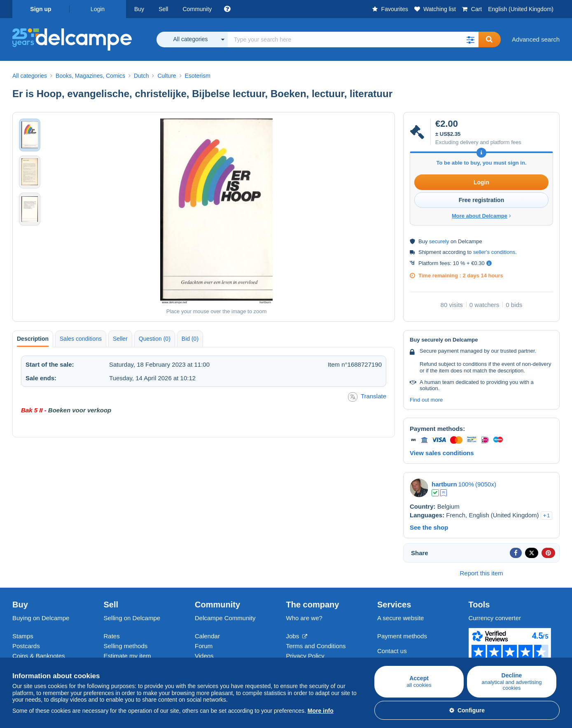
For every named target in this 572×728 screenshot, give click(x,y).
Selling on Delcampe (132, 618)
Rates (112, 636)
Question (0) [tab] (155, 339)
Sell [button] (163, 9)
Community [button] (197, 9)
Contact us (392, 651)
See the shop (429, 527)
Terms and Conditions (316, 646)
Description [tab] (33, 339)
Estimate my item (127, 656)
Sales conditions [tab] (81, 339)
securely (439, 241)
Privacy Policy (305, 656)
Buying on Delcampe (41, 618)
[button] (470, 40)
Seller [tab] (120, 339)
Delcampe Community (225, 618)
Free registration (481, 200)
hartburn (444, 484)
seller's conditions (494, 252)
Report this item (481, 573)
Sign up (41, 9)
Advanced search (536, 39)
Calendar (207, 636)
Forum (204, 646)
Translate (367, 397)
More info (321, 711)
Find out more (426, 400)
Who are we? (304, 618)
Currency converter (495, 618)
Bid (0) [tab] (190, 339)
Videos (204, 656)
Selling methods (126, 646)
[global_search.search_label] (353, 40)
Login (98, 9)
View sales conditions (442, 453)
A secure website (400, 618)
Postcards (26, 646)
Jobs (297, 636)
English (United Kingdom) (521, 9)
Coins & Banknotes (39, 656)
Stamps (23, 636)
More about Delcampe (481, 216)
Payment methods (402, 636)
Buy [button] (139, 9)
